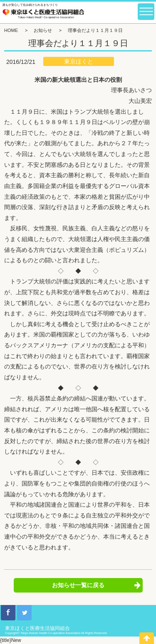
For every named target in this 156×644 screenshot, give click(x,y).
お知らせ (43, 30)
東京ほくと (79, 61)
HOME (11, 30)
